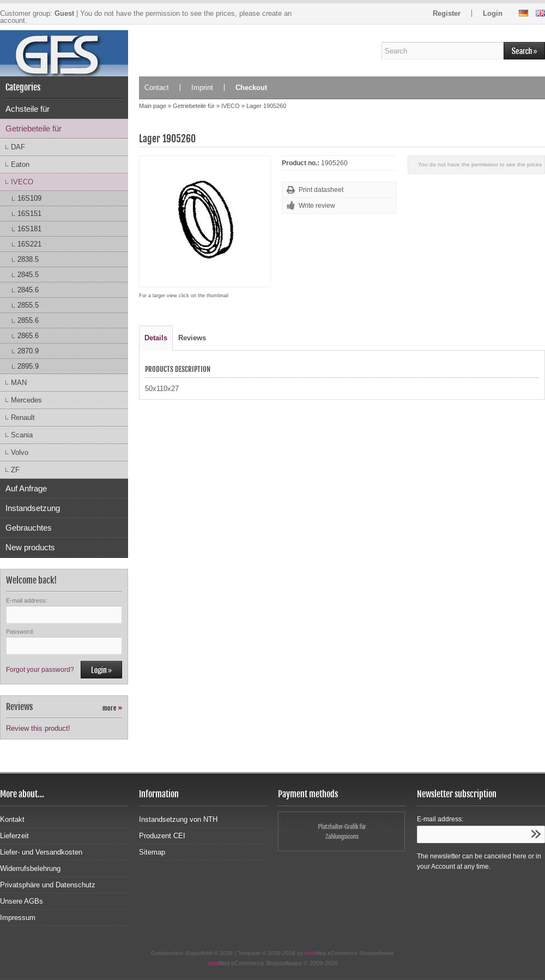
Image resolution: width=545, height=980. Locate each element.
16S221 (29, 244)
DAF (18, 147)
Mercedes (26, 400)
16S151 (29, 214)
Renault (23, 417)
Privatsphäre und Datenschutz (48, 885)
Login (493, 13)
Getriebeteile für (34, 128)
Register (447, 13)
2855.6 (28, 320)
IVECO (22, 182)
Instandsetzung (33, 508)
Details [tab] (156, 338)
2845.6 (28, 290)
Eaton (20, 164)
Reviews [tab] (192, 338)
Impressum (18, 918)
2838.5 (28, 259)
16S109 (29, 198)
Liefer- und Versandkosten (41, 852)
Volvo (20, 452)
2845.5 (28, 275)
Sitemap (152, 852)
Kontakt (12, 819)
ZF (15, 470)
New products (30, 547)
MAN (19, 383)
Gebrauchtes (29, 528)
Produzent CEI (162, 836)
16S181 (29, 229)
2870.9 (28, 351)
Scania (22, 435)
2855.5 (28, 305)
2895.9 (28, 366)
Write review (317, 206)
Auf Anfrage (26, 488)
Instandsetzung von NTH (178, 819)
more (112, 708)
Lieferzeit (14, 836)
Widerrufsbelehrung (30, 868)
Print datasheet (321, 190)
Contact (157, 88)
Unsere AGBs (22, 901)
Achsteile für (28, 109)
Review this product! (38, 728)
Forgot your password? (40, 670)
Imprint (202, 88)
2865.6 (28, 336)
